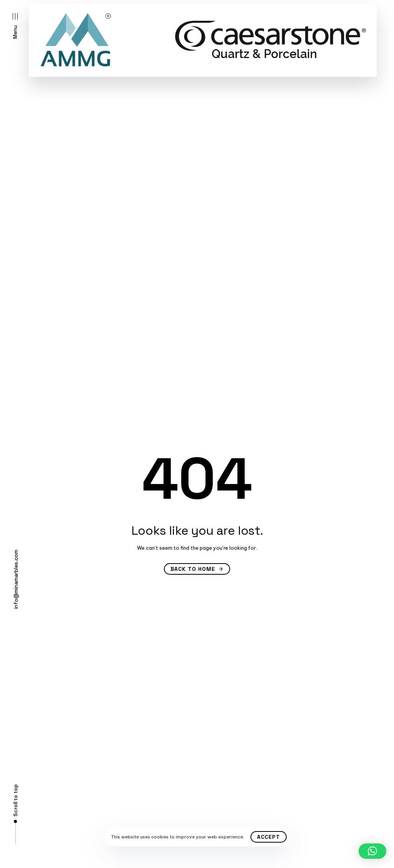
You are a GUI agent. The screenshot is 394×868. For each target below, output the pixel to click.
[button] (15, 26)
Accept (269, 837)
